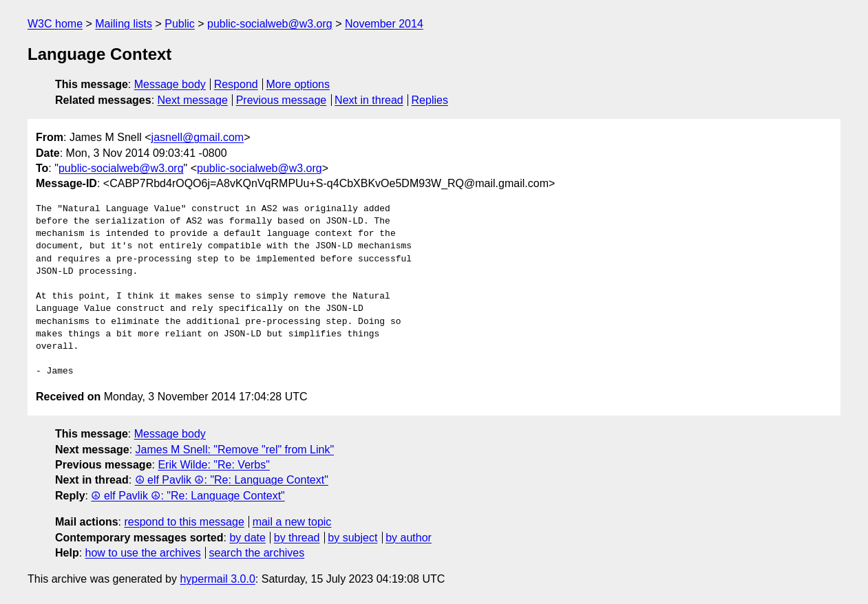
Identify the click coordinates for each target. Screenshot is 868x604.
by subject (352, 538)
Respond (236, 84)
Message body (170, 84)
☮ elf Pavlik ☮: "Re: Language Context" (232, 480)
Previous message (282, 100)
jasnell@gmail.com (198, 137)
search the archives (257, 553)
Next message (193, 100)
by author (409, 538)
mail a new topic (292, 522)
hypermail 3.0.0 (217, 579)
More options (298, 84)
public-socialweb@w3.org (270, 24)
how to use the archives (143, 553)
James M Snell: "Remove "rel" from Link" (235, 450)
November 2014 (384, 24)
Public (180, 24)
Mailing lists (124, 24)
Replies (430, 100)
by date (247, 538)
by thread (297, 538)
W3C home (55, 24)
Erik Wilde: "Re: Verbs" (214, 465)
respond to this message (184, 522)
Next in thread (369, 100)
